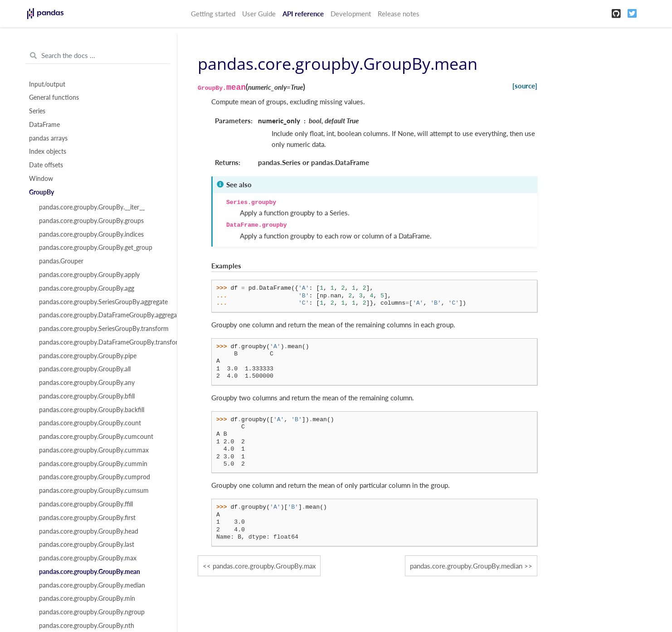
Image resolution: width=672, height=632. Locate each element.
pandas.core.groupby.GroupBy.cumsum (94, 491)
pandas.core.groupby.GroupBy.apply (89, 275)
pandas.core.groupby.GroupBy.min (87, 598)
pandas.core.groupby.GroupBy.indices (91, 234)
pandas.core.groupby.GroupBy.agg (87, 288)
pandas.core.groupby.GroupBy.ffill (86, 504)
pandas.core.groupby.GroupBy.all (85, 369)
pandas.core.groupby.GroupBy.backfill (92, 410)
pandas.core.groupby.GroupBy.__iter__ (92, 207)
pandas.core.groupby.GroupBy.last (87, 544)
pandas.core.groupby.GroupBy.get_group (96, 248)
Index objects (48, 151)
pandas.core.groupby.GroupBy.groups (91, 221)
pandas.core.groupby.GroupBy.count (90, 423)
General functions (54, 97)
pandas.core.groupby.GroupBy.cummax (94, 450)
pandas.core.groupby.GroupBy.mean (90, 572)
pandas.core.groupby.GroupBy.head (89, 531)
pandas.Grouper (61, 261)
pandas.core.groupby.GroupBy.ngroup (92, 612)
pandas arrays (48, 138)
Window (41, 179)
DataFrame (44, 125)
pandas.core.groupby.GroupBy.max (88, 558)
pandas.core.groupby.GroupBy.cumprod (95, 477)
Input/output (47, 84)
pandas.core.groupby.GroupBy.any (87, 383)
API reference (303, 14)
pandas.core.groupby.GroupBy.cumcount (96, 437)
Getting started (213, 14)
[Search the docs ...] (98, 56)
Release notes (399, 14)
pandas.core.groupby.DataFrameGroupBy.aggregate (103, 315)
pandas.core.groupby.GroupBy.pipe (88, 356)
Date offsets (46, 165)
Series (37, 111)
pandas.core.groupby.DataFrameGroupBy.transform (103, 342)
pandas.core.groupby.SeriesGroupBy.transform (103, 329)
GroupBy (41, 192)
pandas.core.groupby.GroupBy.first (87, 518)
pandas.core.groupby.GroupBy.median (92, 585)
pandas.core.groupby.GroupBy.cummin (93, 464)
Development (351, 14)
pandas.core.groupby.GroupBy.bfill (87, 396)
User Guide (259, 14)
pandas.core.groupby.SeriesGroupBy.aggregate (103, 302)
